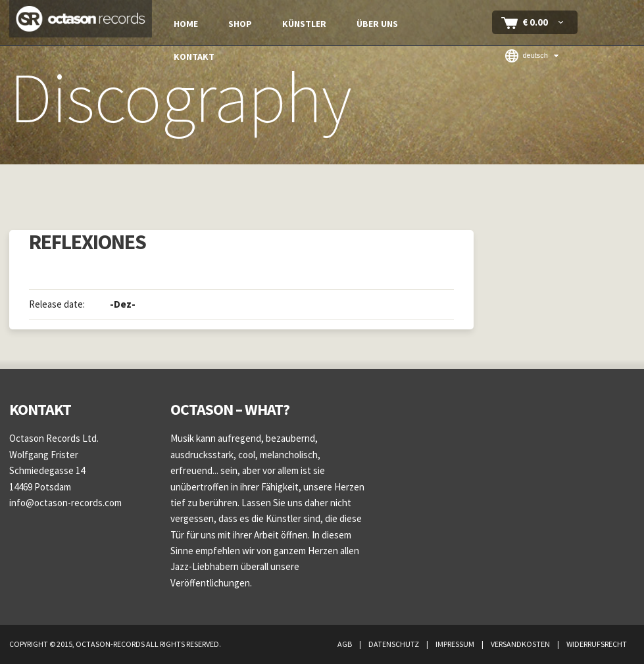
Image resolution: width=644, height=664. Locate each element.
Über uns (377, 24)
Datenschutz (394, 644)
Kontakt (194, 57)
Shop (240, 24)
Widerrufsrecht (597, 644)
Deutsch (527, 56)
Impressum (456, 644)
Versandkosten (521, 644)
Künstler (304, 24)
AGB (345, 644)
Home (186, 24)
